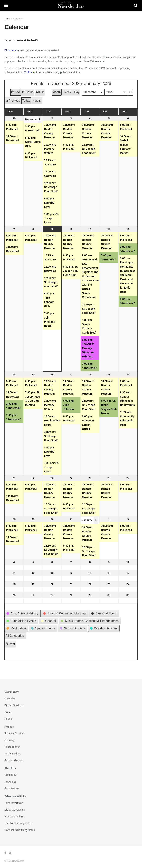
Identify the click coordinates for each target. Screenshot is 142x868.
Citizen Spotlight (14, 705)
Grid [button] (15, 93)
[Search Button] (136, 6)
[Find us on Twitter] (10, 853)
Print (10, 645)
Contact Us (11, 775)
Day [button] (77, 92)
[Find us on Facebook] (5, 853)
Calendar (18, 19)
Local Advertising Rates (18, 823)
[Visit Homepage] (71, 6)
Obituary (9, 740)
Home (7, 19)
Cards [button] (28, 93)
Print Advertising (14, 803)
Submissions (12, 788)
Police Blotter (12, 747)
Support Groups (14, 760)
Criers (8, 712)
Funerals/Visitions (15, 733)
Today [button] (26, 101)
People (9, 719)
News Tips (10, 782)
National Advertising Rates (20, 830)
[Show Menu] (6, 6)
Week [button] (67, 92)
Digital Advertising (15, 810)
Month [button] (57, 92)
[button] (13, 101)
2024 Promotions (14, 817)
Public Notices (13, 754)
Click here (10, 50)
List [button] (40, 93)
